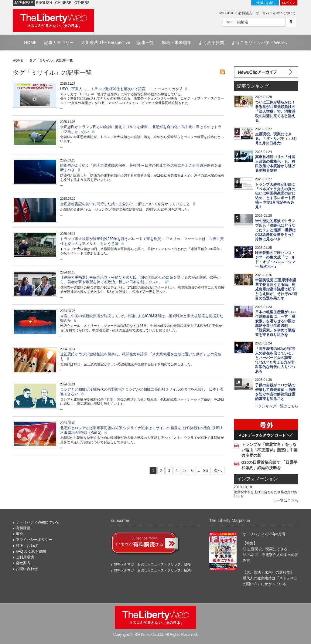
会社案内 (23, 563)
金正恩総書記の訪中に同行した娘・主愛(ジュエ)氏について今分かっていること (129, 204)
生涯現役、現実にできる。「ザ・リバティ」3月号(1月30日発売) (276, 139)
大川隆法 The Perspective (106, 42)
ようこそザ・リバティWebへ (259, 42)
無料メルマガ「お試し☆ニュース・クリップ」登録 (152, 564)
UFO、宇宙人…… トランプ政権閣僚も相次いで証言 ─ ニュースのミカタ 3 (125, 89)
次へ (218, 470)
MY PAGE (227, 13)
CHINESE (63, 3)
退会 (19, 534)
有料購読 (245, 13)
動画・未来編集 (176, 42)
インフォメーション (257, 479)
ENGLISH (44, 3)
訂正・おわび (27, 546)
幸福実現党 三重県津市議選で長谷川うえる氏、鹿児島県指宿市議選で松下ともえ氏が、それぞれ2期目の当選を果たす (276, 289)
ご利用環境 (25, 557)
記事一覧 (146, 42)
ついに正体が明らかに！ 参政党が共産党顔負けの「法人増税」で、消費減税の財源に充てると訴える (275, 111)
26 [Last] (206, 470)
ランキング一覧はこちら (277, 406)
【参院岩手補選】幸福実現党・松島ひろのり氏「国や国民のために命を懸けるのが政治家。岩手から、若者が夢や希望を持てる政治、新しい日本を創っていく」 (140, 280)
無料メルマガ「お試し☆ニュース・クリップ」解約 (152, 570)
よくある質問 (211, 42)
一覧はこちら (286, 500)
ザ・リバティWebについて (276, 13)
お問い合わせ (27, 569)
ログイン (289, 3)
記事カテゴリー (59, 42)
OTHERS (82, 3)
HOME (30, 42)
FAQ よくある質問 (31, 551)
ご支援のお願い (265, 3)
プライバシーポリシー (34, 540)
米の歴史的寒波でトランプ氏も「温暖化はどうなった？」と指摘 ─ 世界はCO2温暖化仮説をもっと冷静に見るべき (276, 230)
